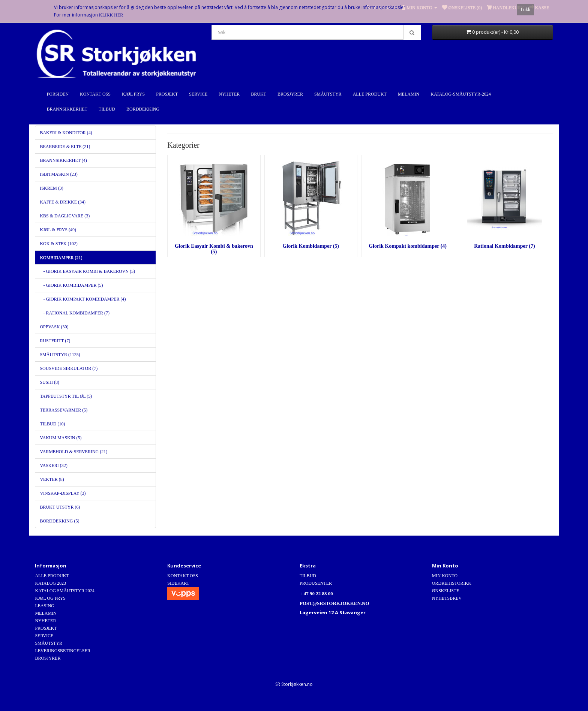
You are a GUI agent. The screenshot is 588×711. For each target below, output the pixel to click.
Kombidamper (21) (61, 257)
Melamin (409, 94)
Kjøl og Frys (50, 598)
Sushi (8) (49, 382)
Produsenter (316, 583)
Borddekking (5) (59, 521)
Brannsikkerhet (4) (63, 160)
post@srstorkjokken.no (334, 603)
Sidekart (178, 583)
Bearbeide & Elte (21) (65, 147)
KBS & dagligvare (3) (65, 216)
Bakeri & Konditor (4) (66, 133)
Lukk (526, 10)
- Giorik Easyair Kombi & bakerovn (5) (87, 271)
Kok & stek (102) (58, 244)
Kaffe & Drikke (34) (63, 202)
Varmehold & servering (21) (73, 452)
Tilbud (107, 109)
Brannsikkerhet (67, 109)
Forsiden (58, 94)
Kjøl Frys (133, 94)
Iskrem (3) (51, 188)
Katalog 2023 (50, 583)
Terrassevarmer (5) (64, 410)
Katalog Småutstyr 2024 (64, 591)
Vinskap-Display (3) (63, 493)
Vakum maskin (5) (61, 438)
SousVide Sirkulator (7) (69, 368)
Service (198, 94)
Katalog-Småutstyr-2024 (460, 94)
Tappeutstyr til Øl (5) (66, 396)
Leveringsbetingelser (62, 651)
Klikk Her (111, 15)
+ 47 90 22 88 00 (316, 593)
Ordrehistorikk (452, 583)
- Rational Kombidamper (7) (75, 313)
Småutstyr (328, 94)
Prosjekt (167, 94)
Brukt (259, 94)
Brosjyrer (290, 94)
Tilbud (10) (52, 424)
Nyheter (229, 94)
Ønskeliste (446, 591)
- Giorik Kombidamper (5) (71, 285)
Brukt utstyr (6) (60, 507)
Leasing (44, 606)
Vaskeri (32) (53, 466)
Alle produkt (370, 94)
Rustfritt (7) (55, 341)
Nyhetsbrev (447, 598)
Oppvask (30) (54, 327)
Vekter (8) (52, 479)
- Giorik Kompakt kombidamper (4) (83, 299)
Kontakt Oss (95, 94)
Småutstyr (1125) (60, 355)
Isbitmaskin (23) (58, 174)
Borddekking (143, 109)
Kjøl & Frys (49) (58, 230)
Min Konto (445, 576)
